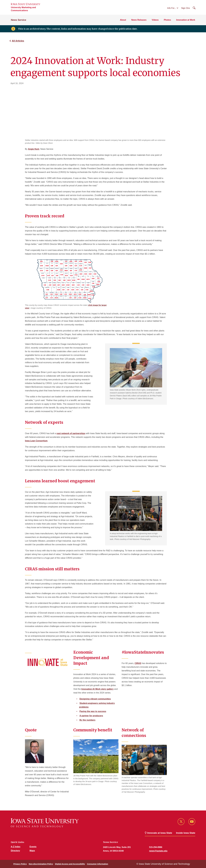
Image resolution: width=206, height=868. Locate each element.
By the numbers (87, 720)
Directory (15, 851)
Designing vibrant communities (95, 699)
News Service (19, 20)
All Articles (18, 41)
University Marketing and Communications (23, 9)
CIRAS (138, 663)
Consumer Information (98, 864)
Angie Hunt (34, 149)
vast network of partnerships (71, 433)
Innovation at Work (186, 20)
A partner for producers (91, 716)
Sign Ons (186, 8)
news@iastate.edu (158, 851)
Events (33, 847)
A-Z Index (16, 847)
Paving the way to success (93, 711)
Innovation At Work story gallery (97, 689)
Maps (32, 851)
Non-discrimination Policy (41, 864)
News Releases (139, 20)
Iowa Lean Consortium (36, 441)
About (123, 20)
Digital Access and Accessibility (70, 864)
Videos (155, 20)
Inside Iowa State (186, 833)
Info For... (172, 8)
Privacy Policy (20, 864)
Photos (167, 20)
